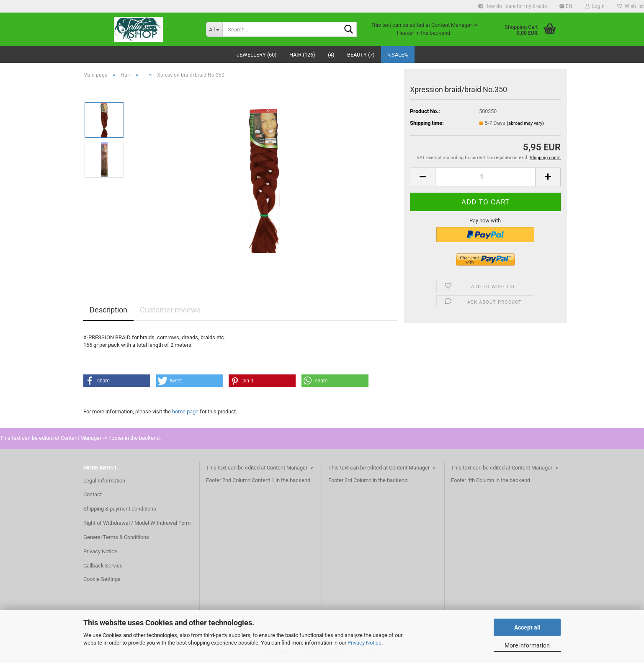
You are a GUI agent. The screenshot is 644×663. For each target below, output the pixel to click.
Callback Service (103, 566)
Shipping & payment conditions (120, 509)
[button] (566, 6)
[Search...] (214, 29)
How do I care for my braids (513, 6)
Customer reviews (170, 310)
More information (527, 645)
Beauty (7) (361, 55)
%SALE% (398, 55)
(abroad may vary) (525, 123)
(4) (331, 55)
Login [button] (595, 6)
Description (108, 310)
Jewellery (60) (257, 55)
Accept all (527, 627)
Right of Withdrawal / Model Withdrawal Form (137, 523)
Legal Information (104, 481)
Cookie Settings (102, 579)
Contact (93, 494)
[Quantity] (485, 177)
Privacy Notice (365, 643)
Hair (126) (302, 55)
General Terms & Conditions (116, 537)
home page (185, 411)
